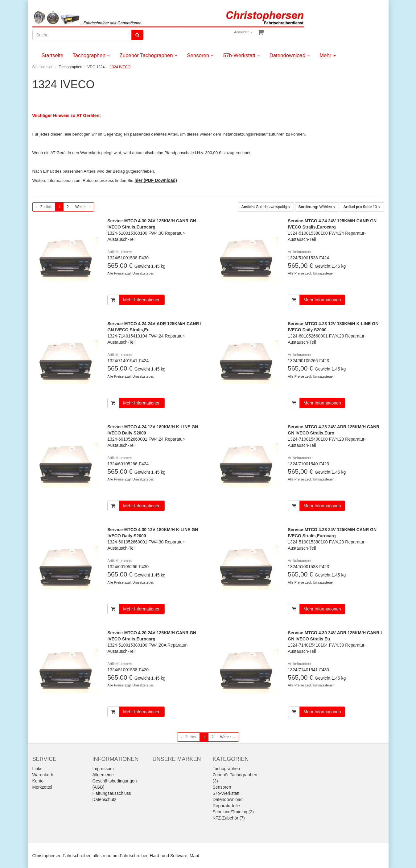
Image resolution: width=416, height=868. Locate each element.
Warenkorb (43, 775)
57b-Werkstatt (242, 55)
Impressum (103, 769)
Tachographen (91, 55)
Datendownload (290, 55)
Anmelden (243, 32)
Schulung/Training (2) (233, 812)
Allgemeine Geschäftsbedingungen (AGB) (115, 781)
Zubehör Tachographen (148, 55)
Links (37, 769)
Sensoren (200, 55)
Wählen (317, 207)
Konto (38, 781)
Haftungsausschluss (112, 793)
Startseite (53, 55)
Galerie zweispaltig (266, 207)
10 (362, 207)
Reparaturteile (226, 806)
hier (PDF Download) (156, 180)
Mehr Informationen (142, 300)
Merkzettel (42, 787)
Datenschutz (105, 799)
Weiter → (83, 207)
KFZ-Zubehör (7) (229, 818)
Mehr (328, 55)
